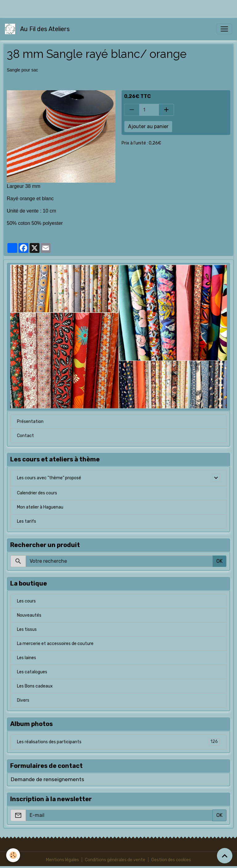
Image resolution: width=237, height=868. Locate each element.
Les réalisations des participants (118, 742)
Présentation (30, 422)
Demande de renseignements (47, 779)
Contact (25, 436)
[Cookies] (13, 855)
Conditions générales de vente (115, 860)
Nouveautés (29, 615)
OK (219, 561)
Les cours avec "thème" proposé (49, 478)
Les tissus (27, 629)
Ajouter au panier (148, 126)
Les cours (26, 601)
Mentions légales (62, 860)
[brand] (39, 29)
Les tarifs (27, 521)
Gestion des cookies (171, 860)
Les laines (27, 658)
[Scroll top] (225, 856)
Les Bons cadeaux (35, 686)
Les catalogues (32, 672)
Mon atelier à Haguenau (40, 507)
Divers (23, 700)
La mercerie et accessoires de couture (55, 644)
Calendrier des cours (37, 493)
